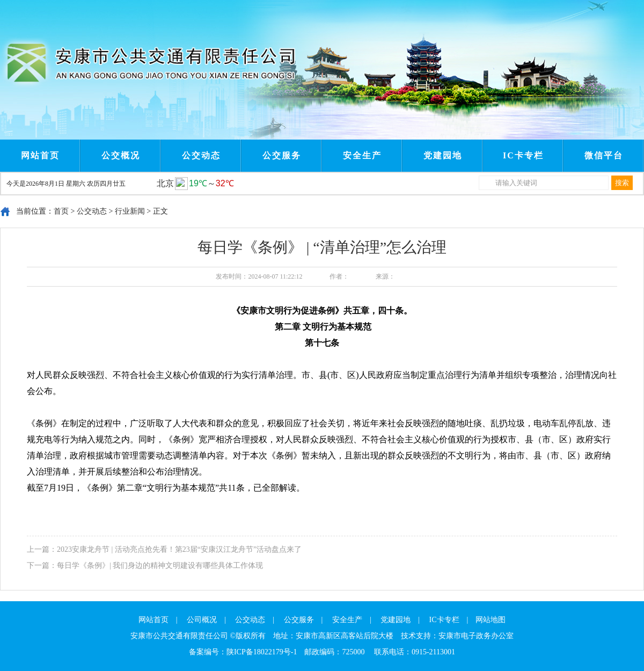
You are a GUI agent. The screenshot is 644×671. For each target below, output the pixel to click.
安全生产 (362, 155)
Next (235, 10)
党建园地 (443, 155)
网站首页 (40, 155)
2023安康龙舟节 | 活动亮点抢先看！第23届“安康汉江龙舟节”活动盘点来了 (179, 549)
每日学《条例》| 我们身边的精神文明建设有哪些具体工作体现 (160, 566)
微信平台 (604, 155)
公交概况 (121, 155)
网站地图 (491, 620)
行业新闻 (130, 211)
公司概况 (202, 620)
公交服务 (282, 155)
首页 (61, 211)
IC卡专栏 (523, 155)
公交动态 (201, 155)
